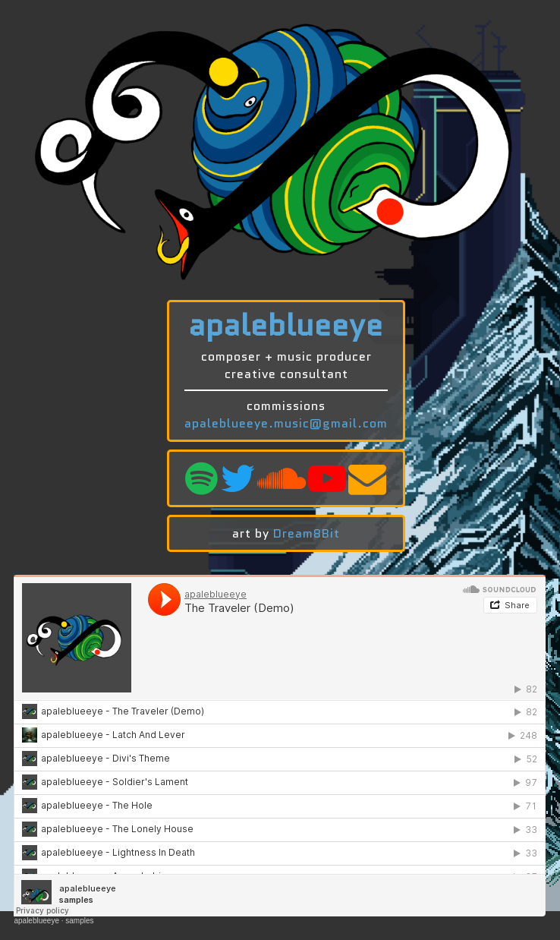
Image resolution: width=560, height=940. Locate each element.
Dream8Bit (307, 533)
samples (79, 921)
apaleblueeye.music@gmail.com (286, 423)
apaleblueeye (36, 921)
